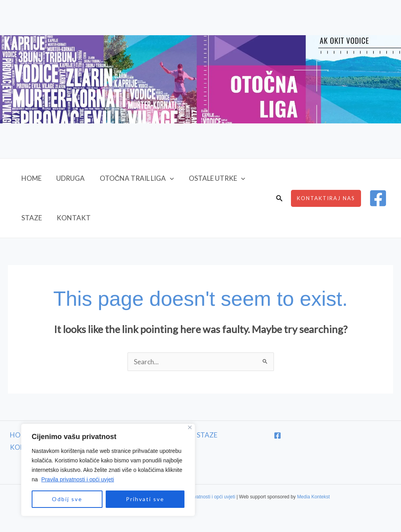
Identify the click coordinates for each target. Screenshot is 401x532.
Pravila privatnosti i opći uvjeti (72, 479)
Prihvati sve (140, 499)
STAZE (31, 218)
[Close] (185, 427)
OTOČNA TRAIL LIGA (133, 178)
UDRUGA (68, 178)
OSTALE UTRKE (212, 178)
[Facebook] (378, 198)
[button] (166, 178)
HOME (31, 178)
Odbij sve (62, 499)
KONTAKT (72, 218)
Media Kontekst (313, 497)
